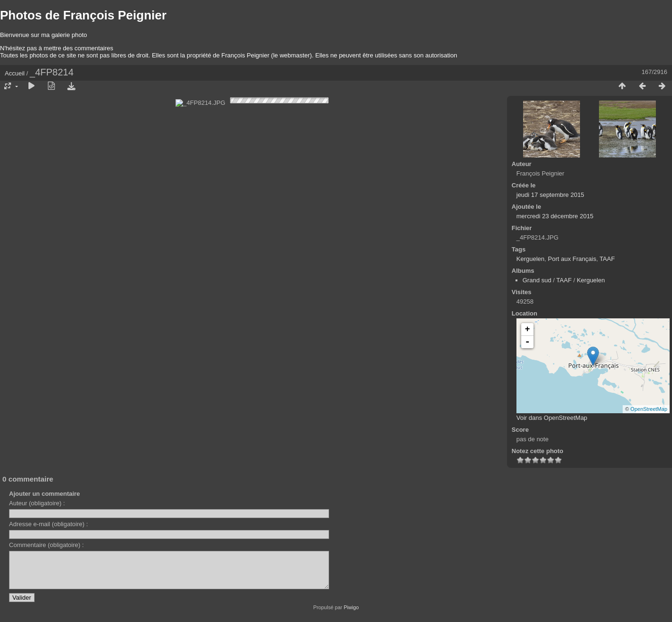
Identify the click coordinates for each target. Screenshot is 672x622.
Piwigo (351, 614)
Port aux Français (572, 259)
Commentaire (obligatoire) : (46, 545)
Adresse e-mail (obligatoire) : (48, 524)
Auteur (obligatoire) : (37, 503)
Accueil (15, 73)
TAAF (607, 259)
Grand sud (537, 280)
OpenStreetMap (649, 409)
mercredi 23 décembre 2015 (555, 216)
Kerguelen (530, 259)
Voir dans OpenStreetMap (552, 418)
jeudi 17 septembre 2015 (550, 195)
